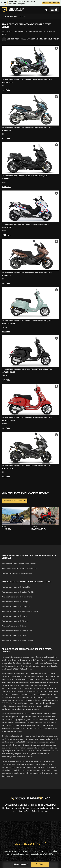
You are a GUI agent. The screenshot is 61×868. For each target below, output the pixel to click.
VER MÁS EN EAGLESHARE (15, 501)
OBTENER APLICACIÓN (51, 3)
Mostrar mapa (21, 864)
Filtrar (40, 864)
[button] (30, 69)
